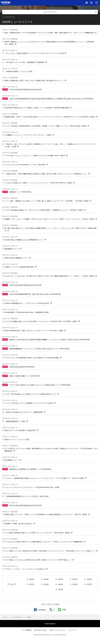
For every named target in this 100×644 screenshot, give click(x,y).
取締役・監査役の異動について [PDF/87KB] (21, 376)
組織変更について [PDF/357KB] (17, 192)
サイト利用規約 (27, 630)
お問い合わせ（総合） (41, 630)
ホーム (5, 617)
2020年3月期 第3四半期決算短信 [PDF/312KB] (22, 505)
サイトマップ (73, 630)
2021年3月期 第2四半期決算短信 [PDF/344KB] (22, 89)
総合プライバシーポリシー (58, 630)
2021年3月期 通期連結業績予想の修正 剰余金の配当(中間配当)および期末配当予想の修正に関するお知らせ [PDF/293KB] (48, 99)
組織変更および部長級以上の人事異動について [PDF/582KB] (27, 469)
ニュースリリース (17, 617)
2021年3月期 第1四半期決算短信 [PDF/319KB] (22, 285)
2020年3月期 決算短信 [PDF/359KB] (18, 367)
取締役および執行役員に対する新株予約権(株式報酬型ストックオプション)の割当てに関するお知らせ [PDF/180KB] (46, 339)
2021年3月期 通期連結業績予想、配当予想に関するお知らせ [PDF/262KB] (31, 294)
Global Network (50, 624)
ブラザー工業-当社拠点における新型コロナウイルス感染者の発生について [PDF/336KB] (36, 385)
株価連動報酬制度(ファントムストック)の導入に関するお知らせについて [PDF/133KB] (36, 349)
